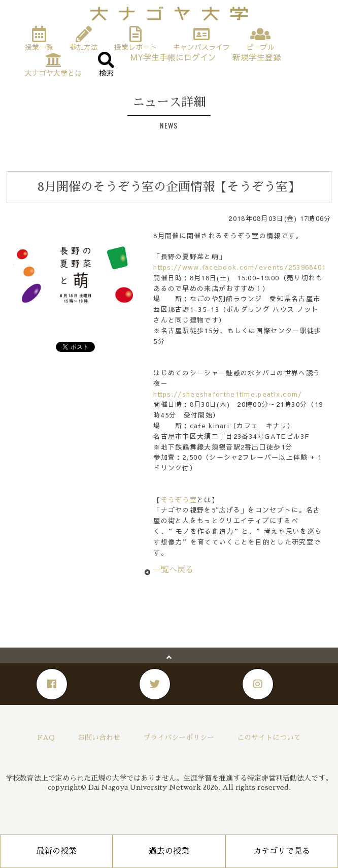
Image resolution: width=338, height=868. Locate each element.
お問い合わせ (99, 737)
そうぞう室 (179, 500)
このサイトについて (269, 737)
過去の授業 (169, 851)
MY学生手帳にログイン (173, 57)
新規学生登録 (257, 57)
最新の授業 (56, 851)
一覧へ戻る (173, 570)
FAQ (46, 737)
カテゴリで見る (282, 851)
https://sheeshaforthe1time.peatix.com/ (228, 394)
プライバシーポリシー (179, 737)
